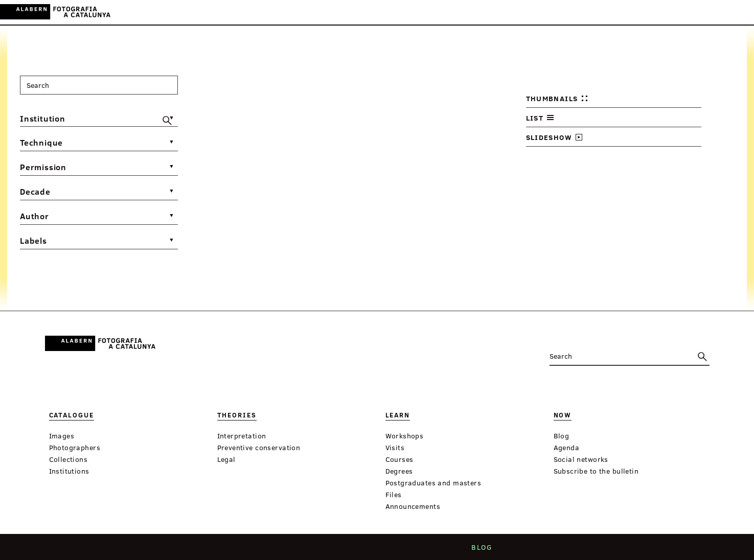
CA (696, 12)
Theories (330, 13)
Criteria (339, 550)
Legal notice (433, 550)
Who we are (290, 550)
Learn (366, 13)
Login (674, 12)
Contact (382, 550)
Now (393, 13)
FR (738, 12)
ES (710, 12)
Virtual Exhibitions (450, 13)
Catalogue (284, 13)
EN (724, 12)
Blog (477, 550)
